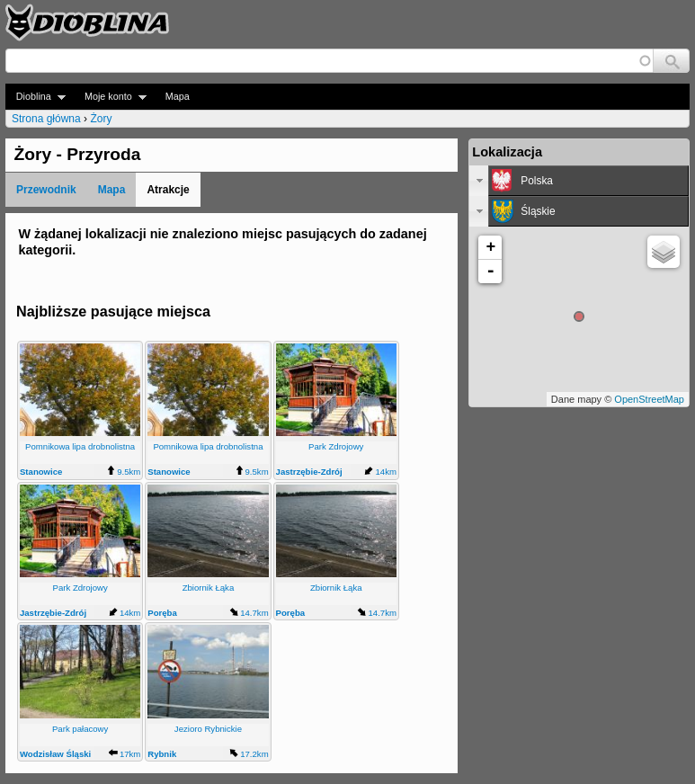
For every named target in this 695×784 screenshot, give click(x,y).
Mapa (178, 96)
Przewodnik (46, 190)
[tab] (579, 181)
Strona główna (46, 119)
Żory (101, 119)
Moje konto (110, 97)
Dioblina (36, 97)
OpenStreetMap (649, 399)
